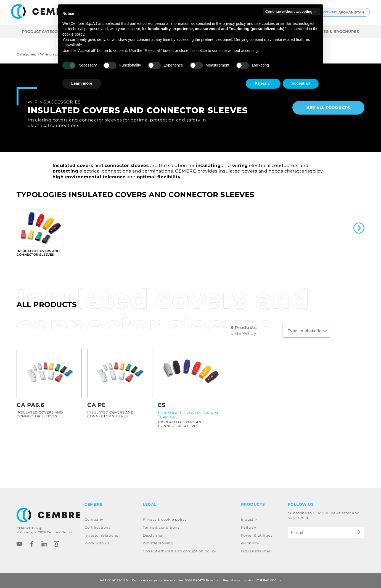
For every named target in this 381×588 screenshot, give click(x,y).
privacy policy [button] (234, 23)
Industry (249, 519)
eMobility (250, 543)
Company (94, 519)
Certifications (97, 527)
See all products (328, 108)
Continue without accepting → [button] (291, 11)
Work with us (97, 543)
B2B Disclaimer (256, 551)
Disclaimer (153, 535)
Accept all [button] (301, 83)
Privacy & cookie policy (165, 519)
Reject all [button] (263, 83)
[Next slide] (359, 229)
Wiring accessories (54, 102)
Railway (249, 527)
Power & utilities (257, 535)
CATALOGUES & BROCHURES (330, 31)
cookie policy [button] (73, 34)
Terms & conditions (161, 527)
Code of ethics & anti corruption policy (179, 551)
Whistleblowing (158, 543)
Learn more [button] (82, 83)
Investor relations (101, 535)
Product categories (48, 31)
